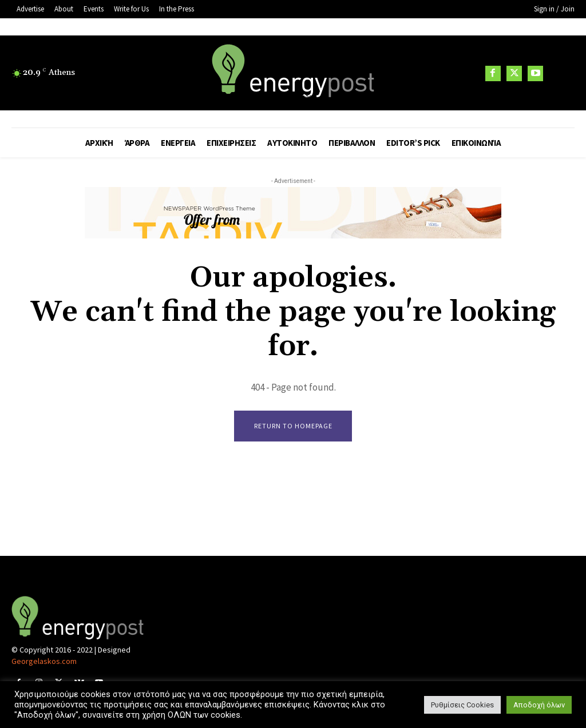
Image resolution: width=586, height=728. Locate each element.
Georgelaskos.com (44, 662)
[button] (560, 74)
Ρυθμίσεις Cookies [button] (462, 705)
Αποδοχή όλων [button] (539, 705)
